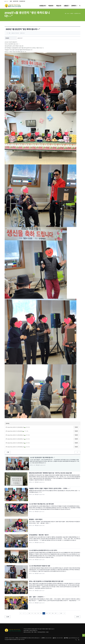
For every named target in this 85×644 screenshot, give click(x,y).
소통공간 (67, 6)
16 (47, 613)
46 (61, 613)
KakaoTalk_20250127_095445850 (16, 431)
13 (38, 613)
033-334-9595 (76, 640)
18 (53, 613)
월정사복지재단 (16, 1)
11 (32, 613)
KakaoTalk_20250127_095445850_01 (16, 439)
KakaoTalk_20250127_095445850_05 (16, 427)
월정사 (11, 1)
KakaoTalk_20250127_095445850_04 (16, 443)
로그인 (7, 1)
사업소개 (59, 6)
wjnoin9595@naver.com (74, 638)
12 (35, 613)
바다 (9, 33)
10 (29, 613)
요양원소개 (43, 6)
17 (50, 613)
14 (41, 613)
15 (44, 613)
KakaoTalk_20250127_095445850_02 (16, 435)
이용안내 (51, 6)
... (26, 613)
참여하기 (75, 6)
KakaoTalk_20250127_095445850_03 (16, 447)
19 (56, 613)
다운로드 (76, 427)
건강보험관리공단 (22, 1)
